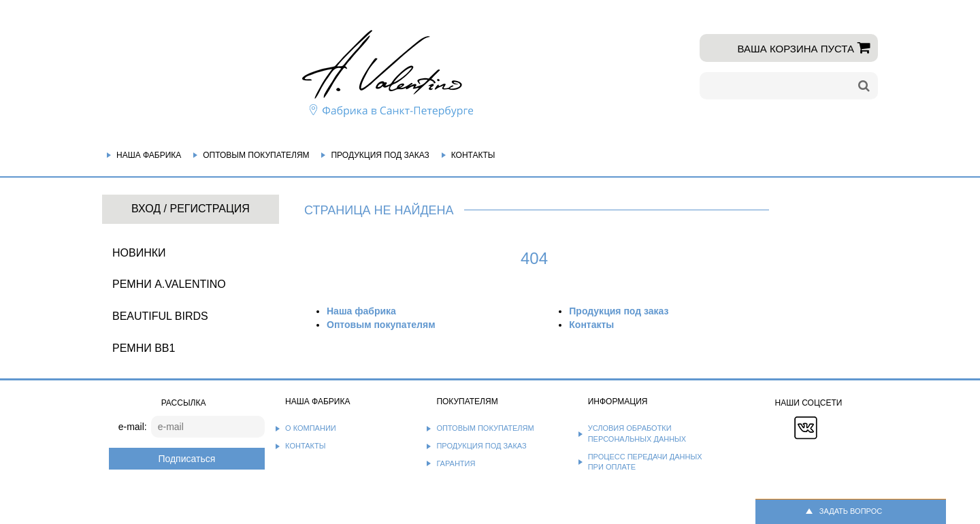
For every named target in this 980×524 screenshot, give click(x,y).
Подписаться (186, 459)
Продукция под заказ (380, 155)
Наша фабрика (149, 155)
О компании (311, 428)
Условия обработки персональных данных (637, 433)
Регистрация (209, 209)
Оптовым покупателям (256, 155)
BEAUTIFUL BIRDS (160, 316)
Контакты (473, 155)
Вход (146, 209)
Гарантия (456, 463)
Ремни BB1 (144, 348)
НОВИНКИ (139, 253)
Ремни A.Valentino (169, 284)
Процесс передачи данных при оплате (645, 462)
